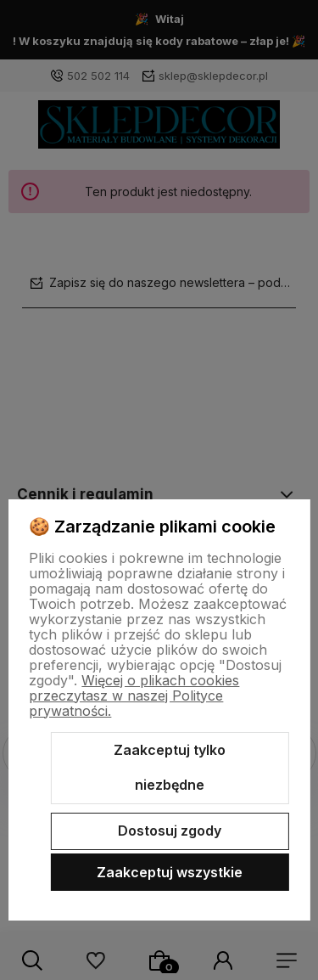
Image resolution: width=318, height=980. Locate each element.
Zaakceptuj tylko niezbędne (170, 768)
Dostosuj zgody (170, 831)
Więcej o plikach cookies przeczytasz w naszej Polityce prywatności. (134, 696)
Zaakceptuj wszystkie (170, 872)
